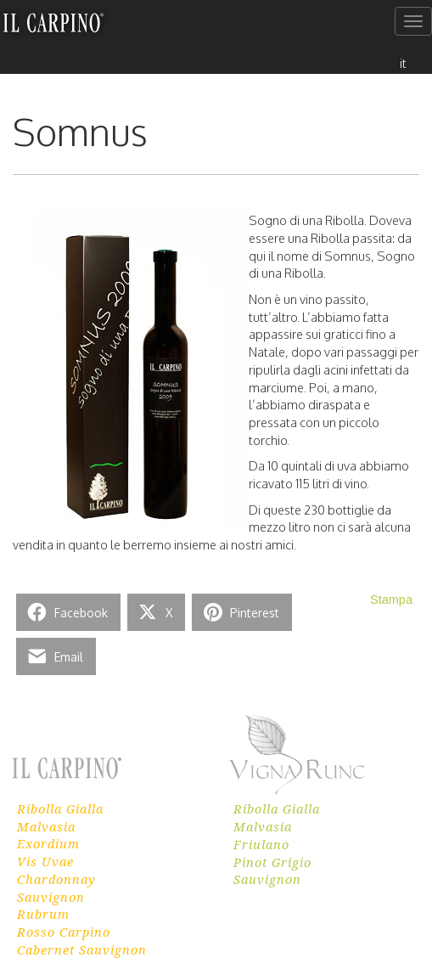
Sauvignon (51, 897)
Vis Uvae (45, 861)
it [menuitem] (403, 63)
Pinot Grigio (272, 862)
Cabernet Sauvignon (82, 949)
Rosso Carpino (64, 932)
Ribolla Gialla (60, 808)
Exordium (48, 843)
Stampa (391, 600)
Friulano (261, 844)
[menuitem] (403, 62)
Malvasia (46, 826)
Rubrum (43, 914)
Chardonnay (56, 879)
